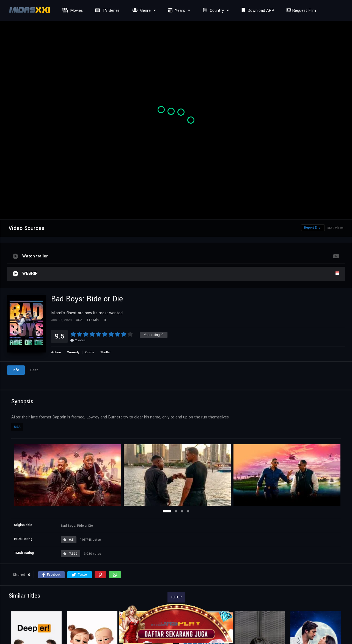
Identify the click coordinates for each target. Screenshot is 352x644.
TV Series (107, 11)
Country (213, 11)
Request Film (301, 11)
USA (17, 427)
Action (56, 352)
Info (16, 370)
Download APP (257, 11)
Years (176, 11)
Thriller (105, 352)
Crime (90, 352)
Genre (141, 11)
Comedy (73, 352)
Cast (34, 370)
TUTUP (176, 597)
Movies (72, 11)
